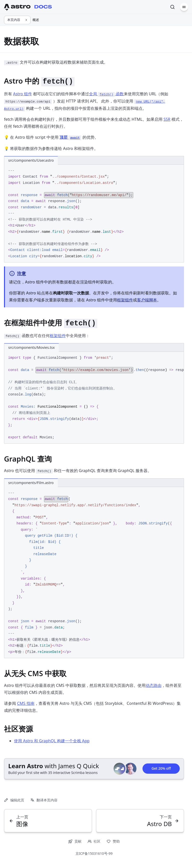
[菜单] (184, 7)
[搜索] (172, 7)
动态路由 (153, 685)
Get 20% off (161, 769)
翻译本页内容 (44, 800)
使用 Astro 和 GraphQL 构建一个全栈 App (52, 741)
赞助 (113, 841)
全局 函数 (106, 94)
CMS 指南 (26, 703)
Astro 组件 (22, 94)
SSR (167, 119)
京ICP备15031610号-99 (94, 853)
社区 (94, 841)
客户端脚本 (147, 300)
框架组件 (125, 300)
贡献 (75, 841)
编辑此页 (14, 800)
